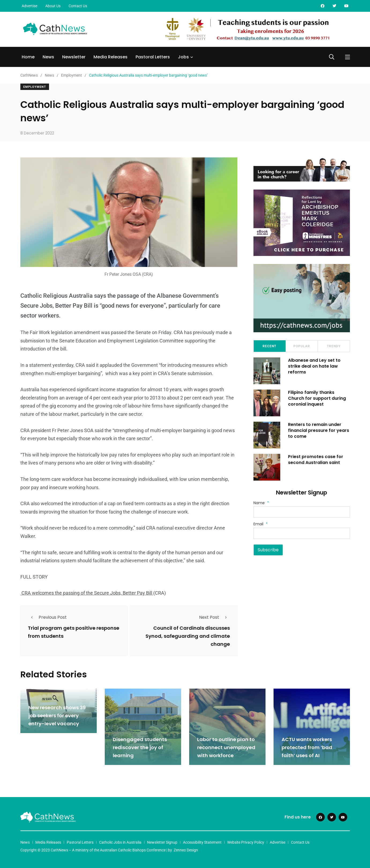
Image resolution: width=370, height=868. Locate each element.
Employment (35, 87)
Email (261, 524)
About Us (53, 6)
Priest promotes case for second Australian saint (316, 460)
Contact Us (78, 6)
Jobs (183, 57)
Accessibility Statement (202, 842)
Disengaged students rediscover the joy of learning (140, 747)
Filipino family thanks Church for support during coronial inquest (317, 398)
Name (261, 503)
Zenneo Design (186, 850)
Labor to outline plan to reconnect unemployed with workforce (226, 747)
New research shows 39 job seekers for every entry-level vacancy (57, 716)
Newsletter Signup (162, 842)
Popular (302, 346)
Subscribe (268, 550)
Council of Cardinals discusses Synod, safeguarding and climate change (188, 636)
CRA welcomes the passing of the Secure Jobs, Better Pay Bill (87, 593)
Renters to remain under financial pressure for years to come (319, 431)
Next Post (214, 617)
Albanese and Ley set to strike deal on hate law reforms (315, 366)
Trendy (334, 346)
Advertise (29, 6)
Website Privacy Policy (246, 842)
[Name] (302, 512)
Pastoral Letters (153, 57)
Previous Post (47, 617)
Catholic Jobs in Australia (120, 842)
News (48, 57)
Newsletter (74, 57)
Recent (269, 346)
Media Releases (111, 57)
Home (28, 57)
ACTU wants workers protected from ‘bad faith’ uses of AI (307, 747)
